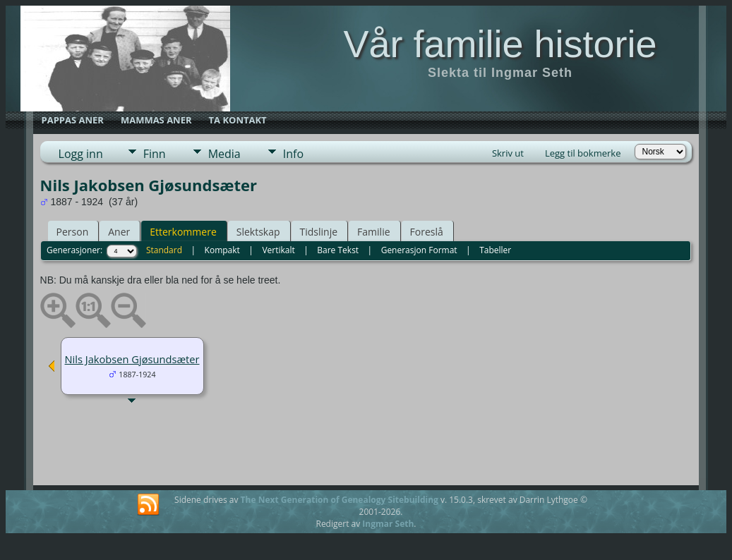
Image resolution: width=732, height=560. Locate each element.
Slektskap (258, 232)
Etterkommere (183, 232)
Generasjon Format (419, 250)
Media (224, 154)
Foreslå (427, 232)
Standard (164, 250)
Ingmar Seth (388, 524)
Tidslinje (319, 232)
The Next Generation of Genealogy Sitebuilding (340, 500)
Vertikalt (278, 250)
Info (293, 154)
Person (73, 232)
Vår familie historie (500, 44)
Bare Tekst (338, 250)
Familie (373, 232)
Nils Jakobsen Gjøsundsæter (132, 359)
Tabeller (495, 250)
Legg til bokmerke (583, 153)
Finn (155, 154)
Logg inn (81, 154)
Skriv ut (508, 153)
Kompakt (222, 250)
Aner (119, 232)
